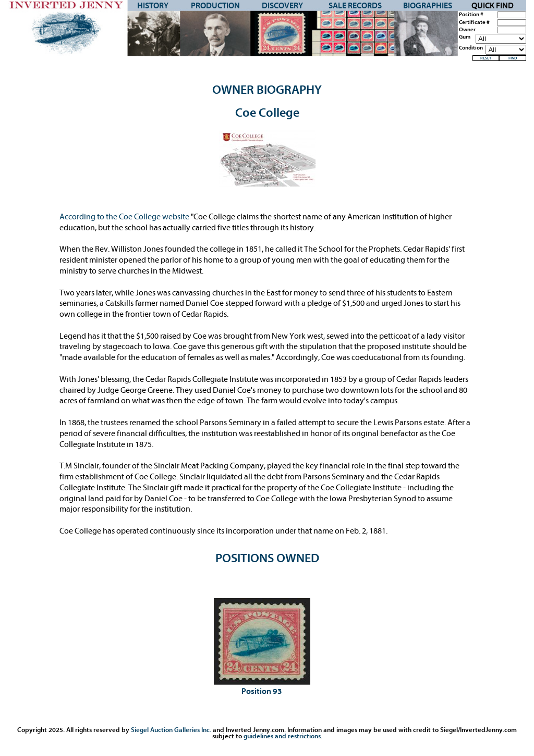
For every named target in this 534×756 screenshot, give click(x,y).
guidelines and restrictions (282, 736)
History (153, 6)
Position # (471, 15)
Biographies (428, 6)
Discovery (282, 6)
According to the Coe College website (125, 217)
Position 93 (262, 691)
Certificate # (474, 22)
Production (215, 6)
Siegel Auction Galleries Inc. (171, 730)
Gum (465, 37)
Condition (471, 48)
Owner (467, 30)
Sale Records (355, 6)
